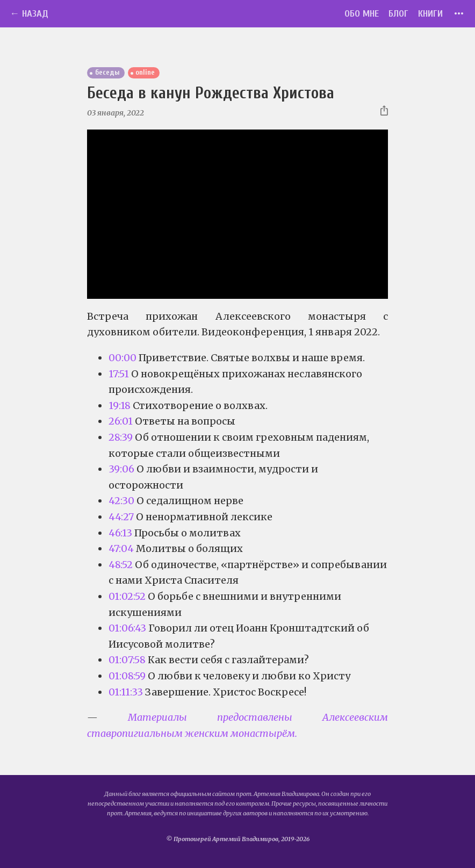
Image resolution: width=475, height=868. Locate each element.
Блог (398, 14)
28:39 (121, 437)
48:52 (121, 565)
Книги (430, 14)
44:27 (121, 517)
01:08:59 (127, 676)
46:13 (120, 533)
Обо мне (362, 14)
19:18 (120, 406)
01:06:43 (127, 628)
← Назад (29, 14)
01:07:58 (127, 660)
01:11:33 (126, 692)
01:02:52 (127, 596)
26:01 (121, 421)
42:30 (121, 501)
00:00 (123, 358)
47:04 (121, 548)
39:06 (121, 469)
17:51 (119, 374)
